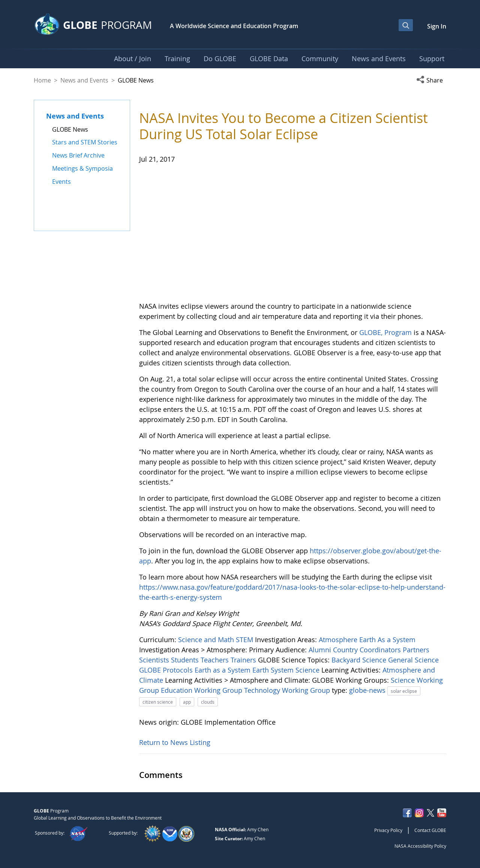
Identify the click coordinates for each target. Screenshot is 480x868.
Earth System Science (287, 670)
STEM (245, 640)
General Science (413, 660)
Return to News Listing (175, 742)
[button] (431, 80)
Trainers (244, 660)
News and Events (84, 80)
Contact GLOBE (430, 830)
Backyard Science (360, 660)
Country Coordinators (368, 650)
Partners (416, 650)
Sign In (437, 26)
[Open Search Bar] (406, 25)
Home (42, 80)
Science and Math (207, 640)
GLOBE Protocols (167, 670)
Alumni (321, 650)
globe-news (368, 690)
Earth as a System (223, 670)
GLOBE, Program (385, 332)
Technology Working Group (288, 690)
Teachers (216, 660)
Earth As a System (387, 640)
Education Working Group (202, 690)
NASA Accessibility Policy (420, 846)
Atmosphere (339, 640)
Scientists (155, 660)
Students (186, 660)
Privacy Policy (388, 830)
